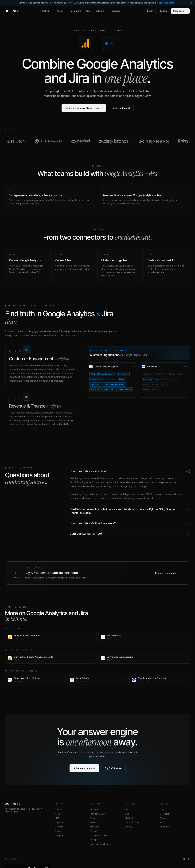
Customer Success (98, 835)
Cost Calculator (132, 822)
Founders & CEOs (98, 814)
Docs (127, 810)
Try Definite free (113, 768)
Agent (58, 814)
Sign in (150, 11)
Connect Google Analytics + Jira (84, 108)
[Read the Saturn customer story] (16, 141)
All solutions (95, 810)
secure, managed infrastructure (146, 478)
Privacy (163, 818)
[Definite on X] (189, 859)
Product (94, 831)
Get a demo (180, 11)
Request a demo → (168, 3)
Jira (119, 30)
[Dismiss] (191, 3)
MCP (57, 818)
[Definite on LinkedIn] (184, 859)
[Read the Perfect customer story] (81, 141)
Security (129, 827)
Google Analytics (102, 30)
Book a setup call (121, 108)
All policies (165, 827)
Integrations (76, 11)
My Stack (129, 818)
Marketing (94, 827)
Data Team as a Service (100, 844)
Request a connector (168, 573)
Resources (117, 11)
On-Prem (59, 827)
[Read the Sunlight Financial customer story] (49, 141)
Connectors (80, 30)
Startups (94, 840)
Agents (61, 11)
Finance (94, 818)
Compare (59, 835)
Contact (164, 810)
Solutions (101, 11)
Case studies (166, 814)
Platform (47, 11)
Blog (127, 814)
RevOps (93, 822)
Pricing (89, 11)
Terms (163, 822)
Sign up (163, 11)
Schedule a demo (84, 768)
